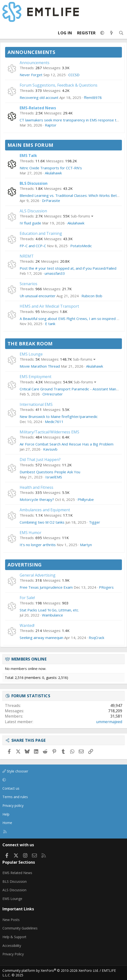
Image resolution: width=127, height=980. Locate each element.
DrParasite (51, 200)
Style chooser (15, 771)
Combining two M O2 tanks (42, 522)
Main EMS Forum (31, 145)
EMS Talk (28, 156)
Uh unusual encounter (38, 296)
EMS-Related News (38, 108)
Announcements (31, 52)
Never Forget (31, 75)
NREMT (27, 256)
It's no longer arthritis (38, 545)
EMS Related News (17, 873)
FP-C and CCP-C (33, 246)
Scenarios (28, 284)
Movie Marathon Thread (40, 366)
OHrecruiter (53, 394)
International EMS (36, 404)
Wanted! (27, 625)
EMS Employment (36, 377)
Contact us (11, 788)
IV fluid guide (30, 223)
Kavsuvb (50, 449)
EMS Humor (31, 533)
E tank (50, 324)
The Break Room (30, 344)
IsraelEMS (54, 477)
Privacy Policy (13, 954)
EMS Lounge (31, 354)
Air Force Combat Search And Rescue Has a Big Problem (67, 444)
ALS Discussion (33, 211)
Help (6, 814)
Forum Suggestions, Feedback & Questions (59, 85)
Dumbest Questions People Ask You (50, 472)
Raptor (51, 125)
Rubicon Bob (92, 296)
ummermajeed (109, 722)
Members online (29, 659)
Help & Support (14, 937)
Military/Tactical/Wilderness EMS (49, 432)
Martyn (86, 545)
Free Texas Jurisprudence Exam (46, 587)
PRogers (106, 587)
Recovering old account (39, 97)
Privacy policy (13, 806)
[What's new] (111, 33)
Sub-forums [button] (80, 216)
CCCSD (74, 75)
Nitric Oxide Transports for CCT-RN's (51, 168)
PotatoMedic (81, 246)
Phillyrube (86, 499)
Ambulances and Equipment (45, 510)
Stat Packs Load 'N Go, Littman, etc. (49, 610)
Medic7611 (54, 422)
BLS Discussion (34, 183)
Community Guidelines (20, 928)
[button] (102, 33)
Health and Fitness (36, 487)
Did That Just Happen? (40, 460)
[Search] (121, 33)
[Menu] (6, 33)
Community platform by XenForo (51, 970)
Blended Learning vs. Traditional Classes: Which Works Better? (72, 195)
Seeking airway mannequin (41, 638)
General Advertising (38, 575)
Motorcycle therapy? (37, 499)
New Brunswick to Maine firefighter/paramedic (59, 416)
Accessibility (12, 946)
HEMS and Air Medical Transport (49, 306)
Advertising (25, 565)
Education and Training (41, 233)
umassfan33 (55, 273)
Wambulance (52, 615)
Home (7, 823)
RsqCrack (96, 638)
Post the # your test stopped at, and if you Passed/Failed (68, 268)
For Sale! (27, 598)
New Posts (11, 920)
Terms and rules (15, 797)
